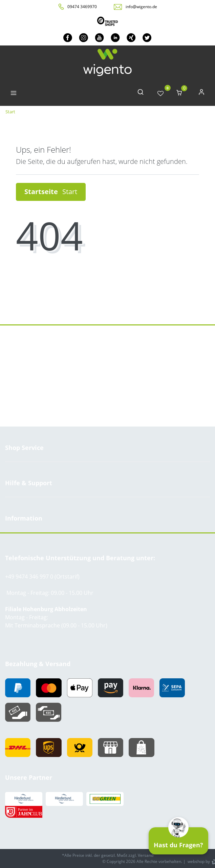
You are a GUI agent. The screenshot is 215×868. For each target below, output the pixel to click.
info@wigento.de (141, 7)
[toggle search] (141, 93)
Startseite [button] (51, 192)
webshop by (198, 861)
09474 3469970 (82, 7)
